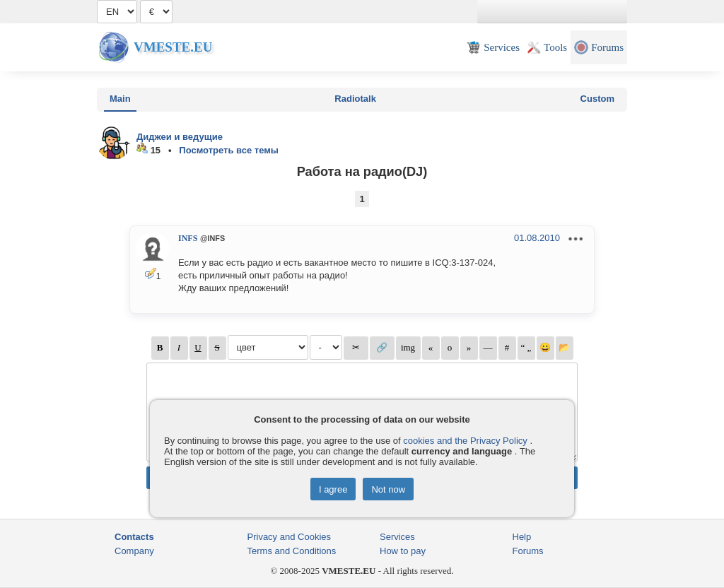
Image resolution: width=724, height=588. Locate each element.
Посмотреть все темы (229, 150)
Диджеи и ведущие (180, 137)
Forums (528, 551)
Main (120, 99)
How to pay (403, 551)
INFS (188, 238)
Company (134, 551)
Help (522, 537)
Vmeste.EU (173, 47)
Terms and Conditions (292, 551)
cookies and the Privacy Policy (465, 441)
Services (397, 537)
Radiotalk (355, 99)
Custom (597, 99)
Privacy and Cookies (290, 537)
